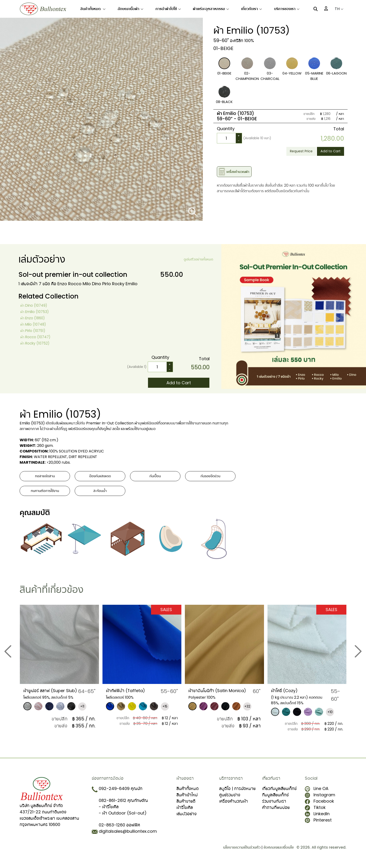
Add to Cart (328, 152)
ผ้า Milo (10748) (36, 324)
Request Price (294, 152)
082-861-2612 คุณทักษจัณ (123, 804)
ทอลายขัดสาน (45, 477)
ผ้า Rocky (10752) (38, 343)
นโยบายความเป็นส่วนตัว (242, 851)
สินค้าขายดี (186, 805)
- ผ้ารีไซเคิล (109, 810)
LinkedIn (317, 817)
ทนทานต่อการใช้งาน (45, 494)
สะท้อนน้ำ (100, 494)
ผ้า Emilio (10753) (38, 311)
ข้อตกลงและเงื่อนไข (279, 851)
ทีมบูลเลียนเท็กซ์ (275, 799)
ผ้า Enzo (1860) (35, 318)
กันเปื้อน (155, 477)
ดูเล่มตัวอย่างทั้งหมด (195, 259)
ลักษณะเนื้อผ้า (130, 9)
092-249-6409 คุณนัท (121, 792)
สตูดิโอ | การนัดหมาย (237, 792)
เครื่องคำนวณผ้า (234, 805)
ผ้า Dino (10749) (36, 305)
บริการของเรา (287, 9)
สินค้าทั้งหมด (93, 9)
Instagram (320, 799)
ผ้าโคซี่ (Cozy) (287, 694)
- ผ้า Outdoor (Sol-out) (123, 817)
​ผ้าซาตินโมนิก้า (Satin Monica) (212, 697)
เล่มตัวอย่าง (187, 817)
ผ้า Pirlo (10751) (35, 330)
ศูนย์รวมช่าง (230, 799)
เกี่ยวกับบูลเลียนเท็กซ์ (279, 792)
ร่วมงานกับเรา (274, 805)
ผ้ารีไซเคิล (185, 811)
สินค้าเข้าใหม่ (187, 799)
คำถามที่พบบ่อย (276, 811)
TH (339, 9)
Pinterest (318, 824)
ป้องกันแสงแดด (100, 477)
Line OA (317, 792)
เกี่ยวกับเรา (252, 9)
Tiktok (315, 811)
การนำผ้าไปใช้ (168, 9)
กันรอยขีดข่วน (210, 477)
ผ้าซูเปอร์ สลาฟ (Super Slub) (49, 697)
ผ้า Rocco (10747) (38, 337)
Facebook (319, 805)
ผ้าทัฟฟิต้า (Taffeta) (130, 694)
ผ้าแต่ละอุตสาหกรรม (211, 9)
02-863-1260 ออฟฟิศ (119, 829)
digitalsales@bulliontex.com (128, 835)
